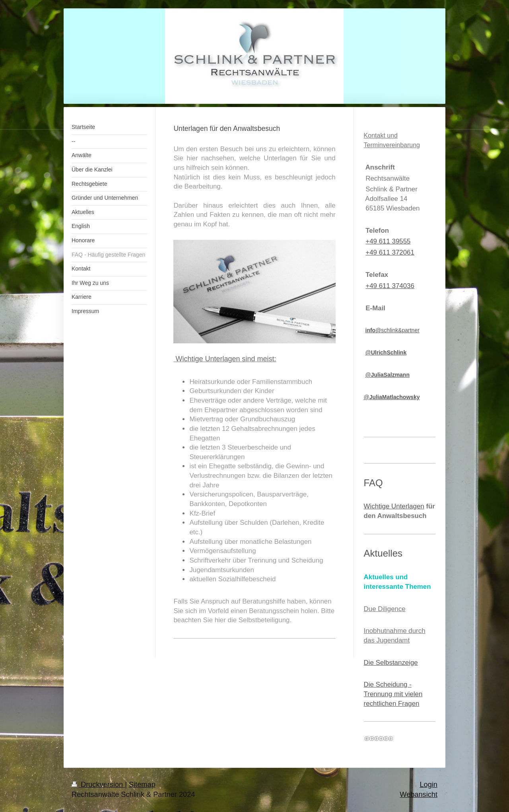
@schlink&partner (392, 330)
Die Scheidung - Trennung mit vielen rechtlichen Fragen (393, 694)
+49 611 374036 (390, 286)
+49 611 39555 (388, 241)
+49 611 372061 (390, 252)
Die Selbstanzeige (391, 663)
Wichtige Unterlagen (394, 506)
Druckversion (98, 785)
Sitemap (142, 785)
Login (428, 785)
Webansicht (419, 794)
